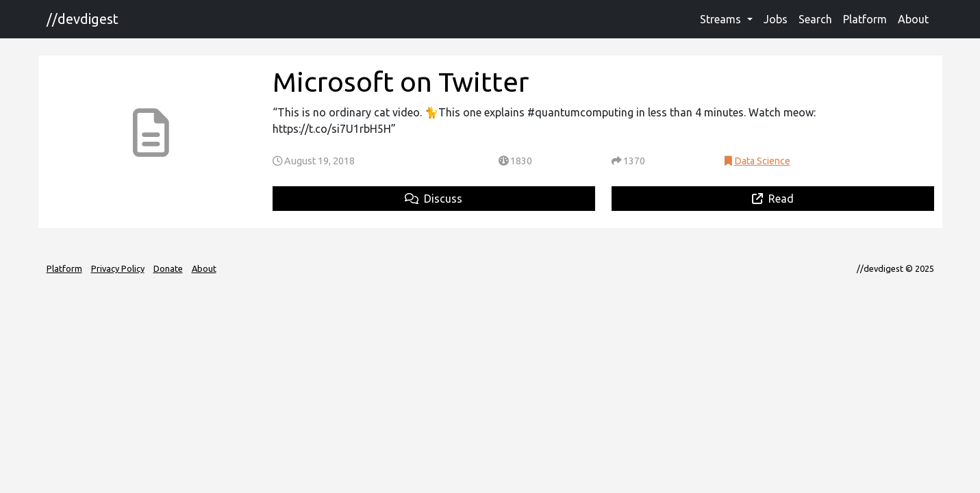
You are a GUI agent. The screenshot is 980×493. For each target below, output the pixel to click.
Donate (168, 268)
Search (815, 19)
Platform (865, 19)
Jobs (776, 19)
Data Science (762, 161)
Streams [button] (722, 19)
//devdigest (83, 19)
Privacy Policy (118, 268)
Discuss (434, 199)
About (913, 19)
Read (773, 199)
